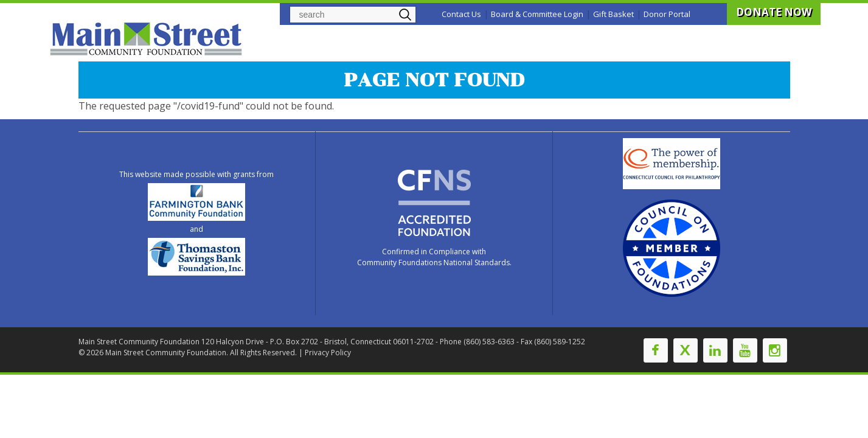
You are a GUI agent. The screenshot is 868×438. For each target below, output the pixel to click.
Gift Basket (613, 14)
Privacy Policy (328, 353)
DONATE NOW (774, 12)
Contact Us (461, 14)
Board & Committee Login (537, 14)
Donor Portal (667, 14)
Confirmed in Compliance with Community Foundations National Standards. (434, 257)
